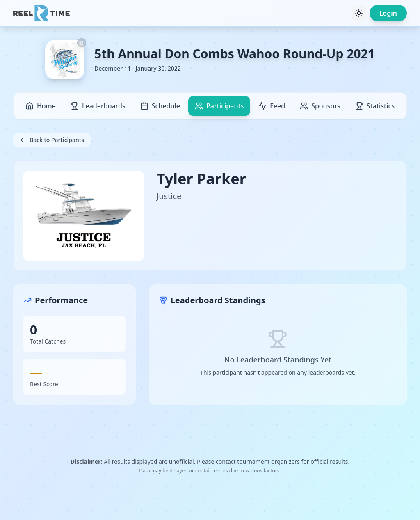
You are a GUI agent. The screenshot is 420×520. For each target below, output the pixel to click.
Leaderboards (98, 106)
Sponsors (320, 106)
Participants (219, 106)
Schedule (160, 106)
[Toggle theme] (359, 13)
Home (41, 106)
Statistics (375, 106)
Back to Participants (52, 140)
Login (388, 13)
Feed (272, 106)
